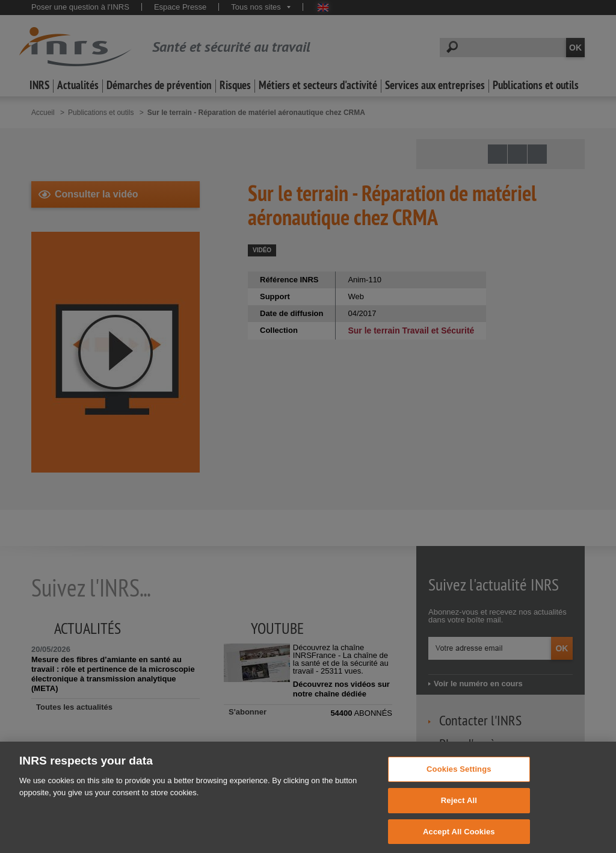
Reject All (459, 808)
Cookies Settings (459, 776)
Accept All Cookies (459, 838)
